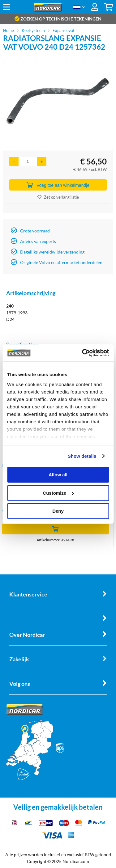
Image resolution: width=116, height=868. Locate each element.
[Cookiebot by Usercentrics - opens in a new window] (83, 353)
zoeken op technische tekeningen (58, 19)
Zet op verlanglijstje (58, 197)
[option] (58, 101)
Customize (58, 493)
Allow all (58, 475)
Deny (58, 511)
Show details (82, 456)
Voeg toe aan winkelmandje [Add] (58, 185)
